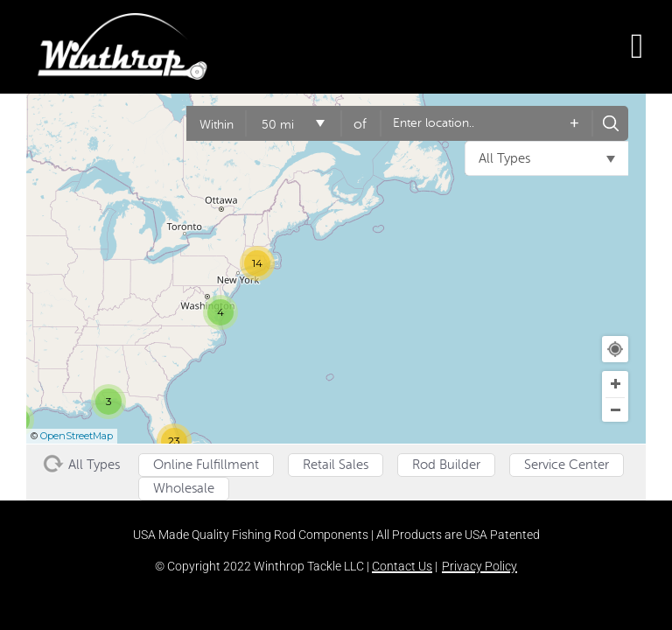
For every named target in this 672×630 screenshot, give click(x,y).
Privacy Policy (479, 566)
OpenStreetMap (77, 436)
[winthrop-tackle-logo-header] (122, 22)
